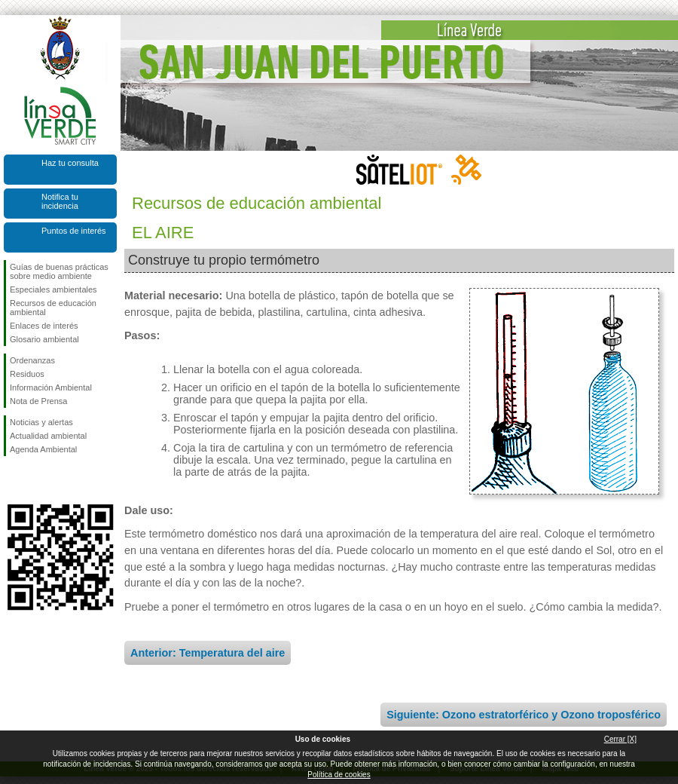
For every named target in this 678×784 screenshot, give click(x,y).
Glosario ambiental (44, 339)
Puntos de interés (74, 231)
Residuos (27, 374)
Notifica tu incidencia (60, 201)
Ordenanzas (32, 360)
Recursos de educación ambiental (53, 308)
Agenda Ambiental (43, 449)
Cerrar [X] (620, 739)
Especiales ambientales (53, 289)
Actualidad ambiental (48, 436)
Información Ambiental (51, 387)
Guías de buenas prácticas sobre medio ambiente (59, 271)
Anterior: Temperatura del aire (208, 653)
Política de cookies (339, 775)
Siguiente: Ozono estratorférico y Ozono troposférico (524, 715)
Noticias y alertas (41, 422)
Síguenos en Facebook (13, 480)
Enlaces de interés (44, 326)
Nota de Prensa (38, 401)
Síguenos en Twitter (38, 480)
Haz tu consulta (70, 163)
